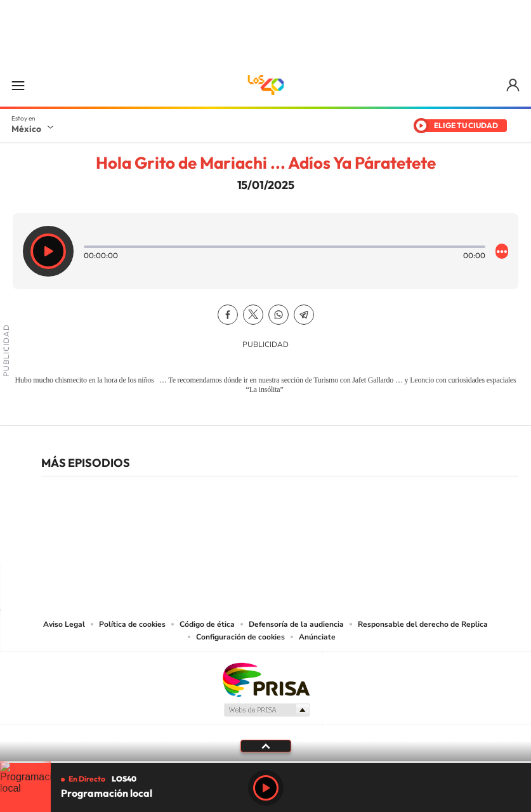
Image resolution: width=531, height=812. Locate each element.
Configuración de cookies (240, 637)
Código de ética (207, 624)
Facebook (228, 315)
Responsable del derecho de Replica (423, 624)
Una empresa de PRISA (266, 679)
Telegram (304, 315)
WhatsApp (279, 315)
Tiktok (202, 539)
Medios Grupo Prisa (266, 710)
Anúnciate (317, 637)
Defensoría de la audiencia (296, 624)
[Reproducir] (48, 251)
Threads (329, 539)
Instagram (253, 539)
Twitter (253, 315)
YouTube (228, 539)
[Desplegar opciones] (502, 251)
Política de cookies (132, 624)
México (26, 129)
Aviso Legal (64, 624)
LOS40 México (266, 85)
